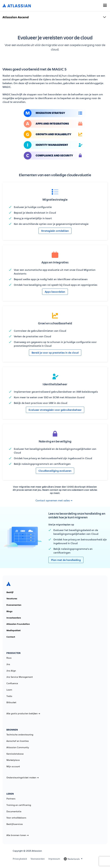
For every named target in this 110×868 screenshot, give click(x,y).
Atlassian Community (18, 747)
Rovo (9, 658)
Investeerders (14, 618)
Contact (11, 637)
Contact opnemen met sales (54, 500)
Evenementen (14, 605)
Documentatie (14, 811)
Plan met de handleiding (66, 560)
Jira (8, 664)
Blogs (9, 611)
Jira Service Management (20, 677)
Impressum (54, 859)
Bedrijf (10, 592)
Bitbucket (11, 702)
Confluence (12, 683)
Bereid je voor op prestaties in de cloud (55, 353)
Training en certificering (19, 805)
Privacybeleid (20, 859)
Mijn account (13, 766)
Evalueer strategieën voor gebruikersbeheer (55, 410)
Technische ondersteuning (20, 735)
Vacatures (12, 599)
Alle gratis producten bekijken (23, 713)
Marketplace (13, 760)
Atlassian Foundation (18, 624)
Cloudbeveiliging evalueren (55, 471)
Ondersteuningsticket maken (23, 778)
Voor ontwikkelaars (16, 818)
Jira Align (11, 671)
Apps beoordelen (55, 292)
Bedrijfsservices (15, 824)
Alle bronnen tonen (18, 835)
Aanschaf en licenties (18, 741)
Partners (11, 799)
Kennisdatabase (15, 754)
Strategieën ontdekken (55, 231)
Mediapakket (14, 630)
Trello (9, 696)
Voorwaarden (38, 859)
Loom (9, 690)
